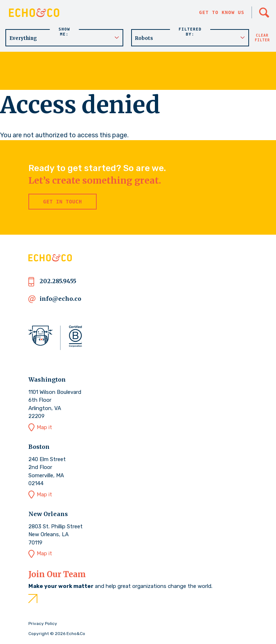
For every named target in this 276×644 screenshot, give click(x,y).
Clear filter (262, 38)
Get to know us (222, 12)
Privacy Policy (43, 624)
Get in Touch (63, 202)
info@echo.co (60, 299)
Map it (44, 427)
